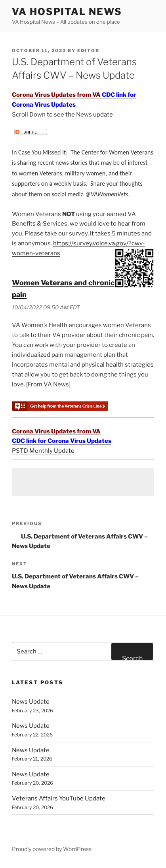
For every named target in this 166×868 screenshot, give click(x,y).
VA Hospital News (67, 12)
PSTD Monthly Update (43, 451)
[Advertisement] (83, 482)
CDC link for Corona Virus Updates (62, 441)
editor (88, 51)
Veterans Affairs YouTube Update (59, 798)
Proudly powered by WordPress (52, 849)
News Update (31, 702)
